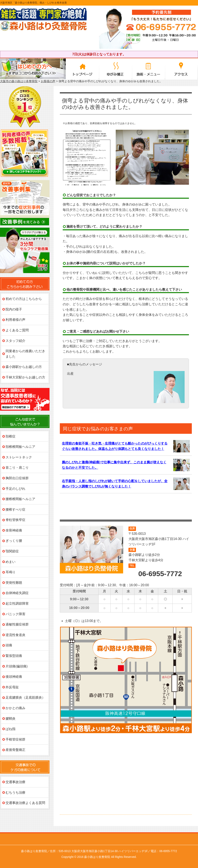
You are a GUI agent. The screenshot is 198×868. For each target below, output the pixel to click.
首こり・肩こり (17, 468)
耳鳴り (11, 572)
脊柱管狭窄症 (15, 520)
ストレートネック (19, 457)
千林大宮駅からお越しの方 (25, 377)
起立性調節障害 (17, 603)
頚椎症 (11, 436)
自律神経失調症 (17, 593)
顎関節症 (12, 551)
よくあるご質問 (17, 330)
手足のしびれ (15, 489)
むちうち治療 (15, 792)
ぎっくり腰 (14, 541)
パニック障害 (15, 614)
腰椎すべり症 (15, 510)
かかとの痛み (15, 708)
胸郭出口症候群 (17, 478)
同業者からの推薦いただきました (25, 354)
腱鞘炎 (11, 719)
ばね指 (11, 729)
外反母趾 (12, 687)
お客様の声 (48, 81)
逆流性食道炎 (15, 635)
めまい (11, 562)
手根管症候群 (15, 739)
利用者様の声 (15, 320)
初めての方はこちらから (24, 299)
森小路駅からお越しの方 (24, 367)
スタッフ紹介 (15, 341)
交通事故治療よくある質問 (25, 803)
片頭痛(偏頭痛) (17, 666)
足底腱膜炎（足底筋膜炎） (25, 697)
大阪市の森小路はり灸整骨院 (19, 81)
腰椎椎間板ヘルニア (20, 499)
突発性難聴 (14, 583)
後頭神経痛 (14, 677)
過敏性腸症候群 (17, 624)
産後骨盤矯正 (15, 750)
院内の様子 (14, 309)
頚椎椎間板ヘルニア (20, 447)
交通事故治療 (15, 782)
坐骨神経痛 (14, 530)
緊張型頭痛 (14, 656)
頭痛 (9, 645)
